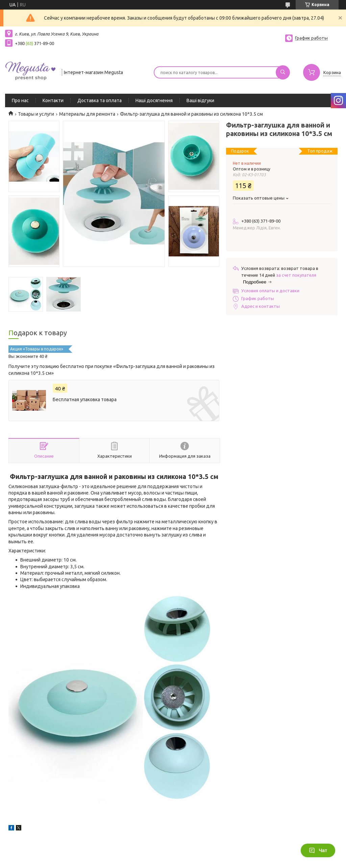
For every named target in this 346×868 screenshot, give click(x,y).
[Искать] (283, 72)
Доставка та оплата (100, 100)
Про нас (20, 100)
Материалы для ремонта (87, 114)
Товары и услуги (36, 114)
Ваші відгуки (200, 100)
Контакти (53, 100)
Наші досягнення (154, 100)
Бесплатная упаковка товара (85, 399)
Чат (318, 850)
